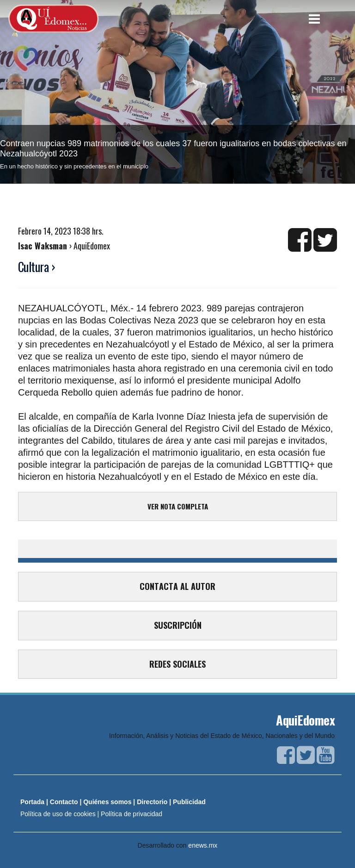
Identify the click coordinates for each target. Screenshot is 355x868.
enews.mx (203, 845)
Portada (32, 802)
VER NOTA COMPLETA (178, 506)
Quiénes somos (107, 802)
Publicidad (189, 802)
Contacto (64, 802)
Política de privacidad (132, 814)
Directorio (152, 802)
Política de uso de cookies (58, 814)
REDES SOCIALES (177, 664)
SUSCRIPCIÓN (178, 625)
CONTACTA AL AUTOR (177, 586)
